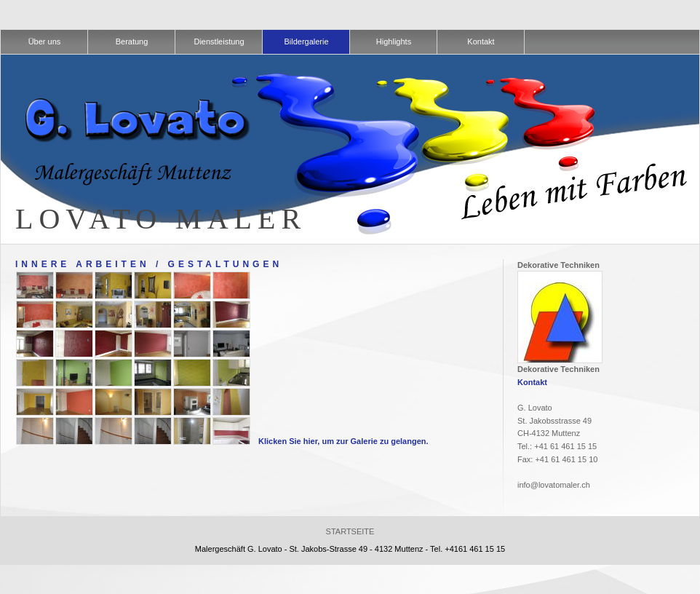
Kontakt (532, 382)
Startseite (350, 531)
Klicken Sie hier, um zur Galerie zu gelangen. (343, 441)
